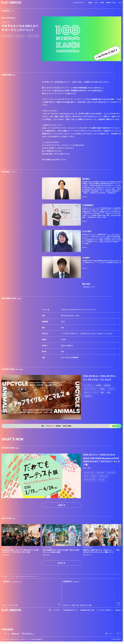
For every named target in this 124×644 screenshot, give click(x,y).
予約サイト (115, 426)
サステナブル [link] (101, 473)
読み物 (102, 3)
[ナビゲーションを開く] (120, 3)
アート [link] (96, 392)
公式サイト (85, 197)
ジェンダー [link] (102, 480)
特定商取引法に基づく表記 (87, 610)
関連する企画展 (67, 426)
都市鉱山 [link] (103, 389)
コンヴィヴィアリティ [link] (90, 480)
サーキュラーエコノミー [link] (91, 389)
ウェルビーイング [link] (89, 473)
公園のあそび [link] (88, 396)
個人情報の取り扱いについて (71, 610)
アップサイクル (8, 36)
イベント (96, 3)
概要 (43, 426)
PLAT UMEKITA (5, 576)
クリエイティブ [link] (112, 473)
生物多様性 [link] (107, 385)
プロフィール (50, 426)
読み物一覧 (61, 563)
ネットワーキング (34, 36)
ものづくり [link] (88, 392)
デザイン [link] (94, 476)
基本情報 (58, 426)
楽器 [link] (109, 392)
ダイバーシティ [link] (104, 476)
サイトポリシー (57, 610)
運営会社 (118, 610)
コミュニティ (21, 36)
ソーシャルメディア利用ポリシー (105, 610)
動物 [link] (103, 392)
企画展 (90, 3)
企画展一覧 (61, 505)
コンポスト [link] (112, 389)
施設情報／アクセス (111, 3)
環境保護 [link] (99, 385)
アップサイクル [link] (89, 385)
